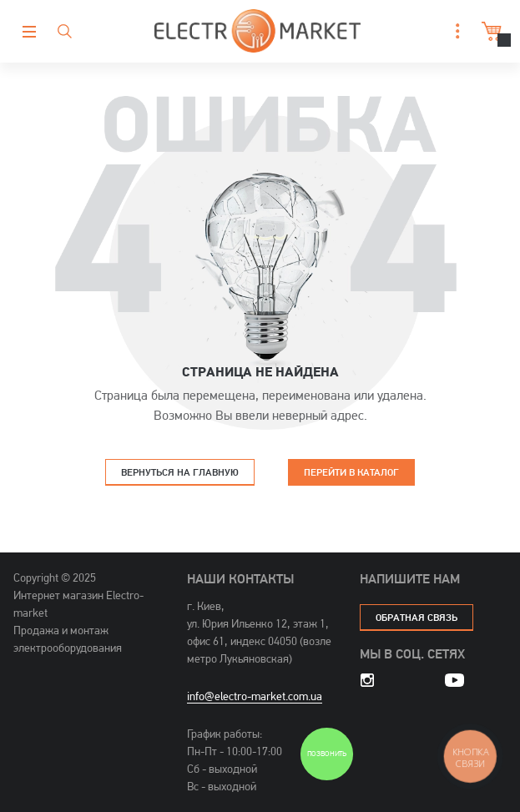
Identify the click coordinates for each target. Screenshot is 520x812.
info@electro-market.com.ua (255, 696)
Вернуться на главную (180, 472)
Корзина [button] (490, 31)
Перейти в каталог (351, 472)
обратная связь (417, 617)
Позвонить (327, 754)
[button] (453, 31)
